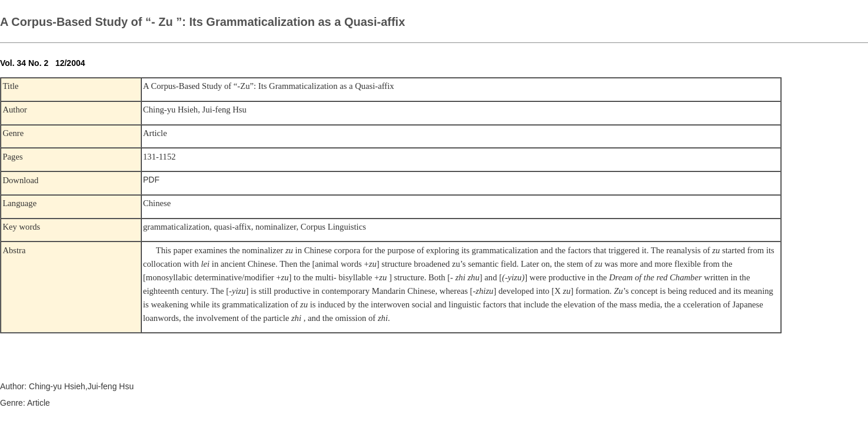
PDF (151, 180)
